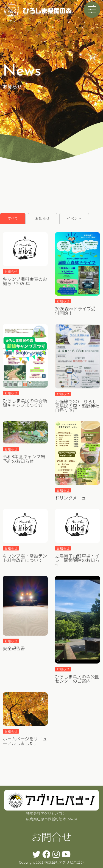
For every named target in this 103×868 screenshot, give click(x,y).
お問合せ (51, 837)
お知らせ (42, 218)
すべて (13, 218)
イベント (74, 218)
